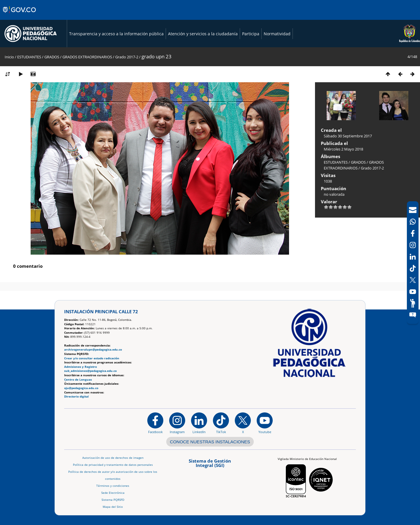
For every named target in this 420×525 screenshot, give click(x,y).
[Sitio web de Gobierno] (20, 15)
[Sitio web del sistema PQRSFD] (413, 315)
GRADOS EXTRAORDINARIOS (87, 57)
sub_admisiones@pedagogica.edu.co (90, 371)
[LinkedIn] (413, 257)
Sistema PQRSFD (113, 500)
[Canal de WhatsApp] (413, 222)
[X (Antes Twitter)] (413, 280)
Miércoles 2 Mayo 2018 (343, 149)
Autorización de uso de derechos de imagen (113, 458)
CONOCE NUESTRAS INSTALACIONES (210, 442)
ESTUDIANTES (29, 57)
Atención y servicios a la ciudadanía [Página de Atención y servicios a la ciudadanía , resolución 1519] (203, 34)
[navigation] (413, 262)
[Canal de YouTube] (413, 292)
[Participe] (413, 303)
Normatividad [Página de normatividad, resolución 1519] (277, 34)
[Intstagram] (413, 245)
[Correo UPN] (413, 210)
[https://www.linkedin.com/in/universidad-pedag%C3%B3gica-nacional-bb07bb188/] (199, 423)
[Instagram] (177, 423)
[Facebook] (413, 233)
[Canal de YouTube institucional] (265, 423)
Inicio (9, 57)
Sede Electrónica (113, 493)
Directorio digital (76, 397)
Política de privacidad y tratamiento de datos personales (113, 465)
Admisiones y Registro (80, 367)
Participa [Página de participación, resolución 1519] (251, 34)
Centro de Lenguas (78, 380)
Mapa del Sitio (113, 507)
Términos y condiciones (113, 486)
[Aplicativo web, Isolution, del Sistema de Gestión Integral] (210, 465)
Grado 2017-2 (127, 57)
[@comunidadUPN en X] (243, 423)
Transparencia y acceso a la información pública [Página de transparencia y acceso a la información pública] (116, 34)
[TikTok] (413, 268)
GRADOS (52, 57)
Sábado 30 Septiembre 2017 (348, 136)
